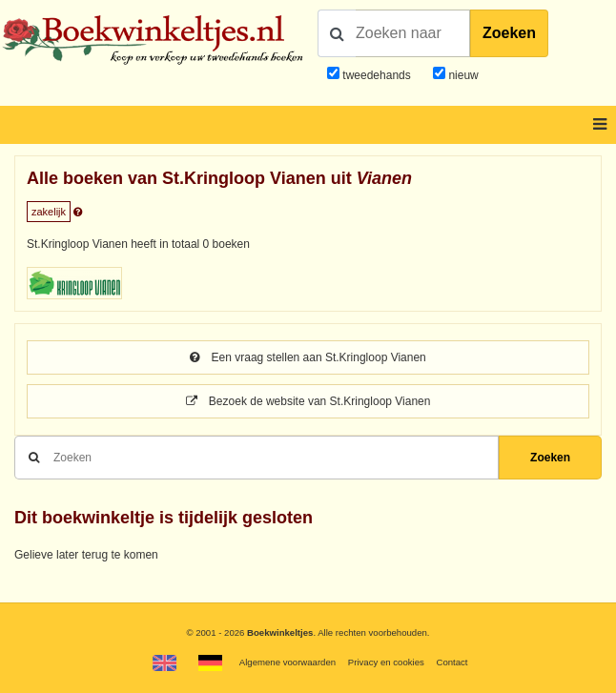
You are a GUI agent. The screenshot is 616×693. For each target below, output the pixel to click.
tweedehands (376, 75)
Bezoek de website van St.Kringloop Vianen (308, 401)
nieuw (462, 75)
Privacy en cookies (386, 662)
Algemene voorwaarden (287, 662)
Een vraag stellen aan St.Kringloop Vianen (308, 357)
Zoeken (509, 33)
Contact (452, 662)
